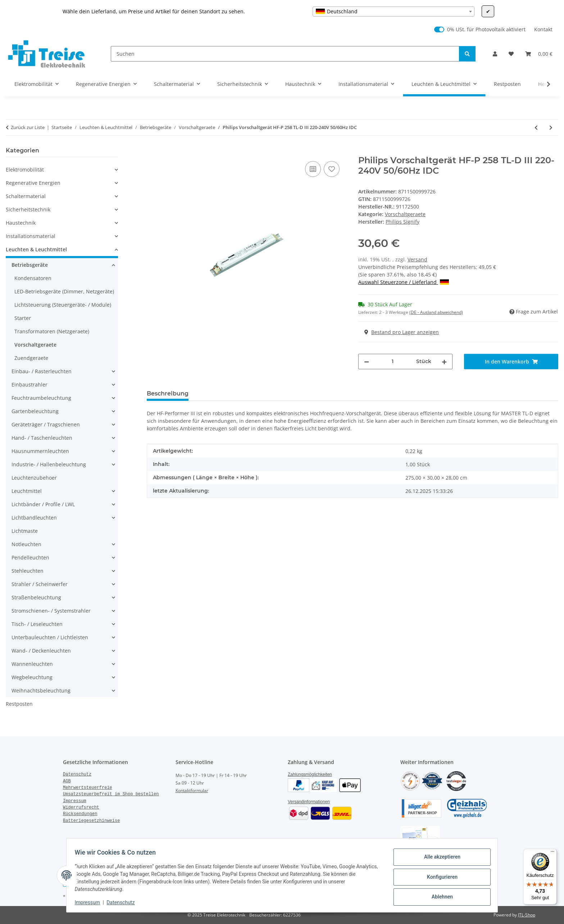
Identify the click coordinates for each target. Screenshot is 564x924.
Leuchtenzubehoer (34, 478)
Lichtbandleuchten (34, 518)
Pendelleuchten (30, 557)
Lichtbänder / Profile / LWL (43, 504)
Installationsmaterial (31, 236)
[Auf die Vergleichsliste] (313, 169)
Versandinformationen (309, 802)
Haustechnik (21, 223)
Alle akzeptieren (439, 858)
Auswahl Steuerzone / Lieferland (404, 282)
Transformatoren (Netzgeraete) (52, 331)
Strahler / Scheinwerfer (40, 584)
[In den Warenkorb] (153, 151)
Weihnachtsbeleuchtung (41, 690)
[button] (495, 54)
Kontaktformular (192, 790)
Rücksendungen (80, 814)
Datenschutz (124, 902)
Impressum (91, 902)
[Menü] (552, 853)
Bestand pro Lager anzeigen (402, 332)
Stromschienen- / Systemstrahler (51, 611)
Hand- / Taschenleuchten (42, 438)
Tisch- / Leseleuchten (37, 624)
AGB (67, 781)
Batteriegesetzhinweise (91, 821)
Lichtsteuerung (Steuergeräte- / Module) (63, 305)
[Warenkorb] (539, 54)
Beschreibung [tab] (168, 394)
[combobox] (394, 12)
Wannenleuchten (32, 664)
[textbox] (394, 12)
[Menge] (393, 362)
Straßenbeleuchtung (36, 597)
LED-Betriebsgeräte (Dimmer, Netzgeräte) (64, 291)
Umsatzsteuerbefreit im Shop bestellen (111, 794)
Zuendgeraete (31, 358)
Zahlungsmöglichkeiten (310, 774)
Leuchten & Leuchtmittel (36, 249)
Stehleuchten (28, 571)
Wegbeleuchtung (32, 677)
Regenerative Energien (33, 183)
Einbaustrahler (29, 385)
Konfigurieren (439, 877)
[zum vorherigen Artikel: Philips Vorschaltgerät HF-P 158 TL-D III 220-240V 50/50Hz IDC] (536, 127)
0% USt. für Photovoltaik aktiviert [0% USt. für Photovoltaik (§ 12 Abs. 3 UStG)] (486, 29)
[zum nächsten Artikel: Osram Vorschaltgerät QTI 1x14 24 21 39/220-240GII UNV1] (551, 127)
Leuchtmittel (27, 491)
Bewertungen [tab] (221, 394)
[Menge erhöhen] (444, 362)
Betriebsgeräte (30, 265)
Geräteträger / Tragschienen (46, 424)
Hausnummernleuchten (40, 451)
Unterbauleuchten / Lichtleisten (50, 637)
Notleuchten (26, 544)
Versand (417, 259)
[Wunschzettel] (511, 54)
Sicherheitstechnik (28, 209)
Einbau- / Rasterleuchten (42, 371)
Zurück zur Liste (28, 127)
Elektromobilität (25, 170)
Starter (23, 318)
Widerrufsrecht (81, 808)
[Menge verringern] (367, 362)
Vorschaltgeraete (405, 214)
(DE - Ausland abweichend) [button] (436, 312)
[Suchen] (285, 54)
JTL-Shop (527, 915)
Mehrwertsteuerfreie (88, 788)
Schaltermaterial (26, 196)
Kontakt (543, 29)
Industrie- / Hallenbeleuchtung (49, 464)
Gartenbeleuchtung (35, 411)
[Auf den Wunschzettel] (332, 169)
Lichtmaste (25, 531)
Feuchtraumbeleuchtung (41, 398)
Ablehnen (439, 896)
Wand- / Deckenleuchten (41, 651)
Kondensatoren (33, 278)
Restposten (19, 704)
